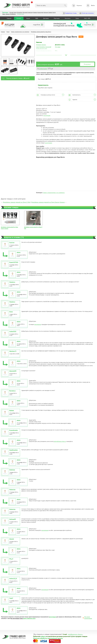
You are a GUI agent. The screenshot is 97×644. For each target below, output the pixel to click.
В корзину (87, 64)
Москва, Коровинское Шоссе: (44, 51)
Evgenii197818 (14, 262)
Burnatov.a (12, 391)
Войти (90, 6)
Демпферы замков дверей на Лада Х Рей (16, 202)
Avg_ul (11, 559)
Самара (50, 12)
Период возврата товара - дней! (15, 78)
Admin (19, 252)
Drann (11, 312)
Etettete (12, 410)
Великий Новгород (28, 12)
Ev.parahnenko (14, 430)
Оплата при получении (87, 13)
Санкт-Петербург (18, 12)
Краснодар (40, 12)
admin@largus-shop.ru (60, 441)
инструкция (47, 115)
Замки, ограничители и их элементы (20, 32)
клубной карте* (43, 69)
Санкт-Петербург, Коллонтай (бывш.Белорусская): (44, 48)
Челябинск (13, 14)
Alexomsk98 (13, 371)
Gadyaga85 (13, 519)
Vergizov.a (12, 282)
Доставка (46, 18)
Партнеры (57, 18)
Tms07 (11, 598)
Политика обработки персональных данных (48, 638)
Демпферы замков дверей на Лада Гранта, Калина (48, 202)
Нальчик (46, 12)
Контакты (68, 18)
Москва (11, 12)
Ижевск (35, 12)
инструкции (48, 143)
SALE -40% (87, 18)
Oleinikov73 (13, 351)
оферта (43, 636)
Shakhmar (12, 470)
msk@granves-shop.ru (75, 634)
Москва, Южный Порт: (42, 53)
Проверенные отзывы (70, 13)
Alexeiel (12, 539)
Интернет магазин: (41, 45)
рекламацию (38, 324)
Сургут (54, 12)
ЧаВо (37, 18)
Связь (77, 18)
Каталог (19, 18)
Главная (9, 18)
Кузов (8, 32)
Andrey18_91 (13, 578)
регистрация (53, 617)
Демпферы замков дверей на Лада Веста (41, 32)
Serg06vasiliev (14, 450)
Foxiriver (12, 242)
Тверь (4, 14)
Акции (28, 18)
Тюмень (8, 14)
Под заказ (58, 47)
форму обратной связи (29, 618)
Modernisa (12, 489)
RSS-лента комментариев (88, 618)
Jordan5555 (13, 331)
